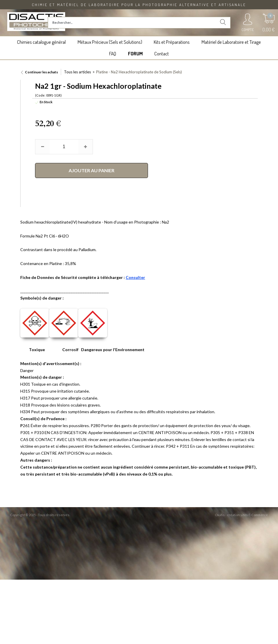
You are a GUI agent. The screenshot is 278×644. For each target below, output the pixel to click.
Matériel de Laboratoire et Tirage (231, 42)
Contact (162, 53)
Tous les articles (77, 72)
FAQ (113, 53)
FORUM (135, 53)
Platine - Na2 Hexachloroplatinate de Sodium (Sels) (139, 72)
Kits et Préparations (172, 42)
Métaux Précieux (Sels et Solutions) (110, 42)
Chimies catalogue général (41, 42)
